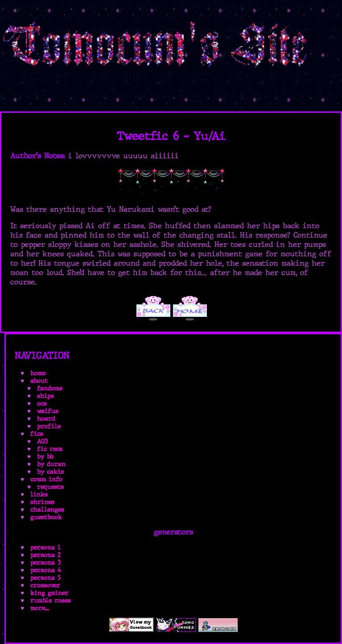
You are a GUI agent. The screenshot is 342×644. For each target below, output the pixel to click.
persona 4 (46, 570)
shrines (42, 502)
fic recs (50, 449)
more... (40, 608)
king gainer (49, 593)
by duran (51, 464)
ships (45, 396)
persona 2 (45, 555)
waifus (48, 411)
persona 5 (45, 578)
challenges (47, 510)
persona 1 (45, 548)
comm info (46, 479)
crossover (45, 585)
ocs (42, 404)
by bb (45, 457)
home (38, 373)
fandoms (50, 388)
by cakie (50, 472)
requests (50, 487)
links (39, 494)
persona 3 (45, 563)
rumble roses (51, 601)
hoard (46, 419)
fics (37, 434)
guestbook (46, 517)
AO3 (42, 441)
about (39, 381)
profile (49, 426)
